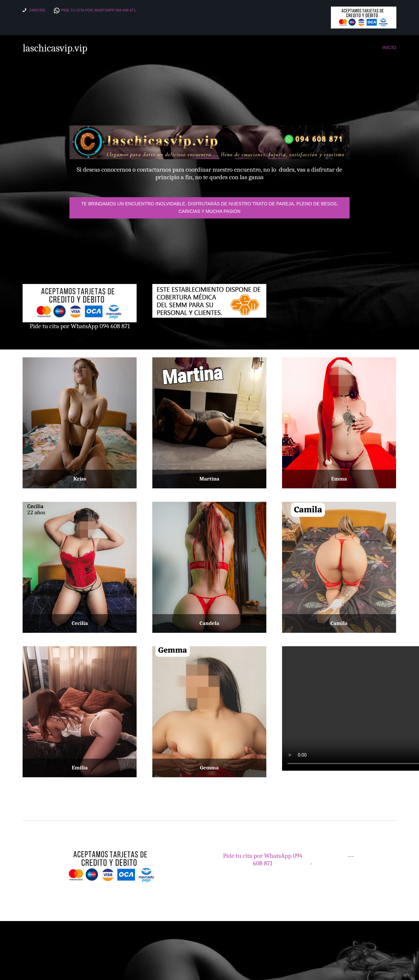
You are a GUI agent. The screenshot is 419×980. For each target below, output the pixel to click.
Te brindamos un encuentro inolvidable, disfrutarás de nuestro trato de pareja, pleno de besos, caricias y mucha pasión (209, 207)
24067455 (37, 10)
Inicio (389, 47)
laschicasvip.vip (55, 48)
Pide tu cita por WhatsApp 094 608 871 (98, 10)
